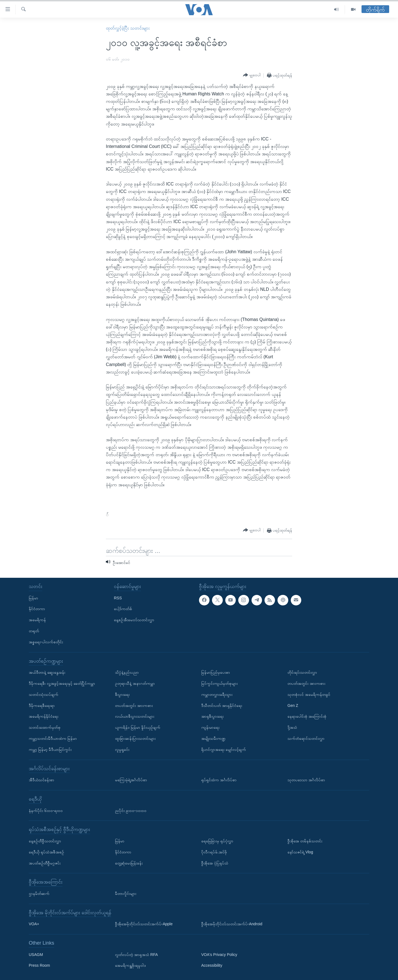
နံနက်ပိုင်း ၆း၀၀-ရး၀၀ (46, 811)
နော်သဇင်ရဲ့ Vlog (300, 852)
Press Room (39, 965)
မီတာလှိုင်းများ (126, 893)
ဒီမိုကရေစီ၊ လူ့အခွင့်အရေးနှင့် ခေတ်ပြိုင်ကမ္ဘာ (62, 683)
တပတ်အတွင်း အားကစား (134, 705)
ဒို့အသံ (292, 727)
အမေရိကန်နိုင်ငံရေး (44, 716)
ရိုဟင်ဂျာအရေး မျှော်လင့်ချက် (224, 749)
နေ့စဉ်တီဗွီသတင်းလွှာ (45, 841)
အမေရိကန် (37, 620)
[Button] (252, 75)
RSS (118, 598)
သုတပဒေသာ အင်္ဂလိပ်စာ (306, 780)
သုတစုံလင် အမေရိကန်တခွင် (309, 694)
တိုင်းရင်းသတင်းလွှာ (302, 672)
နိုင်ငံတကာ (37, 609)
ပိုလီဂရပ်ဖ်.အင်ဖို (214, 852)
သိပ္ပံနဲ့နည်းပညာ (127, 672)
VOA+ (34, 924)
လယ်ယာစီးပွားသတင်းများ (135, 716)
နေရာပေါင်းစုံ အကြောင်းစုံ (307, 716)
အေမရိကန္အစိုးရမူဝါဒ (130, 965)
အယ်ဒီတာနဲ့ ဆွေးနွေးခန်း (47, 672)
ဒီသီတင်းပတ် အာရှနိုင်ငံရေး (222, 705)
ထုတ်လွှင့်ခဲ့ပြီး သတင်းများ (128, 28)
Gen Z (293, 705)
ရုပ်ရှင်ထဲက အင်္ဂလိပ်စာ (219, 780)
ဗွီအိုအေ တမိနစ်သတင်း (305, 841)
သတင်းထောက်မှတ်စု (45, 727)
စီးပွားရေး (122, 694)
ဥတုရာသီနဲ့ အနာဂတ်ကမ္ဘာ (135, 683)
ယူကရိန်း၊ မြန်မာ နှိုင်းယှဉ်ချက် (138, 727)
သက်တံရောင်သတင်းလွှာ (306, 738)
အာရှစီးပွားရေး (212, 716)
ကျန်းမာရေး (210, 727)
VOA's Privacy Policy (219, 955)
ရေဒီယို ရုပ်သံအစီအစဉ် (46, 852)
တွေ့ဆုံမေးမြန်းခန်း (129, 863)
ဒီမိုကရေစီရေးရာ (42, 705)
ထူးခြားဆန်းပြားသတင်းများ (135, 738)
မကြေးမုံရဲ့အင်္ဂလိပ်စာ (131, 780)
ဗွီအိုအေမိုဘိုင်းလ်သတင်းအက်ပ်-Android (232, 924)
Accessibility (212, 965)
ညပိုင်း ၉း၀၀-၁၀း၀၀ (131, 811)
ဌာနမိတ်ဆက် (39, 893)
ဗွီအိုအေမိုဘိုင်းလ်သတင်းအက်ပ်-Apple (144, 924)
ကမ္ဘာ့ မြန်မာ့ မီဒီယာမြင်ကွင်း (50, 749)
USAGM (36, 955)
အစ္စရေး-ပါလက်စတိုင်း (46, 642)
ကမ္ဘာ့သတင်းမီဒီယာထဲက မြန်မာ (53, 738)
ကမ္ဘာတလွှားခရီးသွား (217, 694)
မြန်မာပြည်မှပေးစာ (216, 672)
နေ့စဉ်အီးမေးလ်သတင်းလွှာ (134, 620)
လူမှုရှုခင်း (122, 749)
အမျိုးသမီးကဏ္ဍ (213, 738)
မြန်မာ (33, 598)
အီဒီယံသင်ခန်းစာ (41, 780)
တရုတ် (34, 631)
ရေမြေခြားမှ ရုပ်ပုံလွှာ (217, 841)
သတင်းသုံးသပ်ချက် (44, 694)
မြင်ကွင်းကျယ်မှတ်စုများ (219, 683)
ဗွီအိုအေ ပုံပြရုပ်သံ (215, 863)
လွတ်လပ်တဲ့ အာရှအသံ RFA (136, 955)
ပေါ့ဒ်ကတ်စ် (123, 609)
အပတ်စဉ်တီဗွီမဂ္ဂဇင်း (45, 863)
